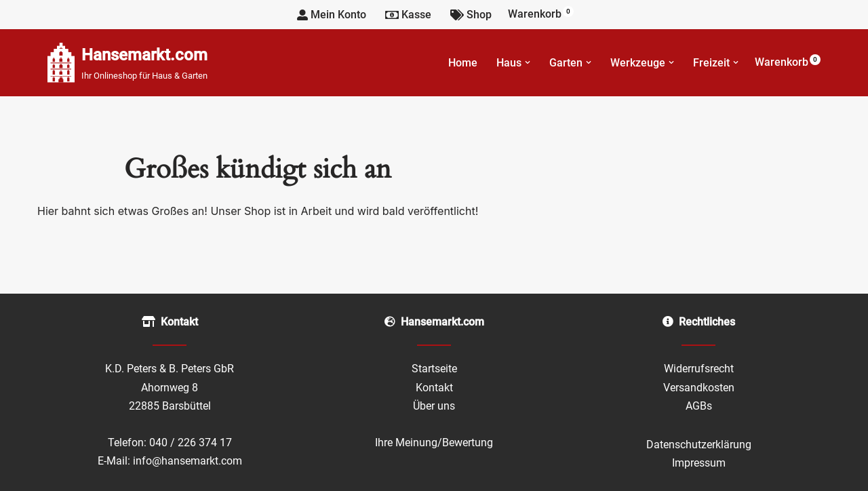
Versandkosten (699, 388)
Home (463, 63)
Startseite (434, 369)
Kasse (408, 15)
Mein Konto (332, 15)
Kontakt (434, 388)
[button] (528, 62)
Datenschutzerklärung (699, 445)
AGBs (699, 406)
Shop (471, 15)
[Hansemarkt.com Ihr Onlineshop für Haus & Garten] (127, 63)
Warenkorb (541, 13)
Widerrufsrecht (699, 369)
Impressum (699, 463)
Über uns (434, 406)
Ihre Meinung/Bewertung (434, 443)
